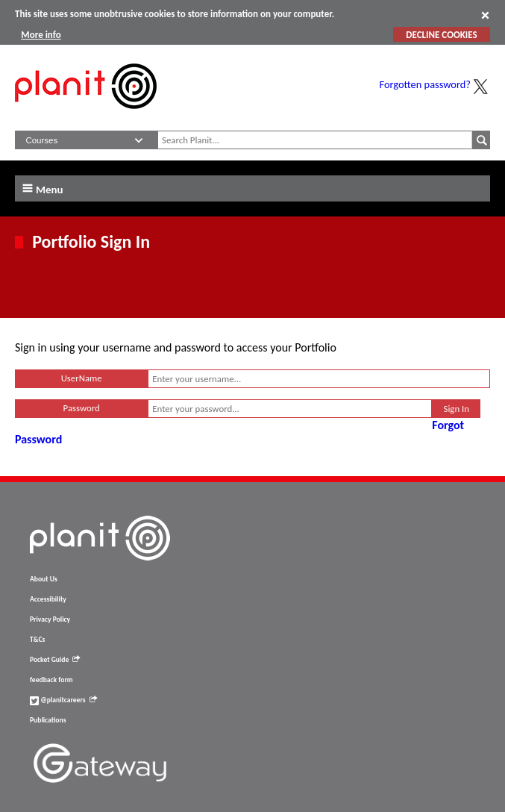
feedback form (51, 680)
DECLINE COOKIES (441, 35)
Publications (48, 720)
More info (41, 35)
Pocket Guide (55, 660)
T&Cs (37, 640)
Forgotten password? (425, 84)
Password (82, 408)
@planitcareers (63, 700)
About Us (44, 579)
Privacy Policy (50, 619)
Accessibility (48, 599)
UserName (82, 378)
